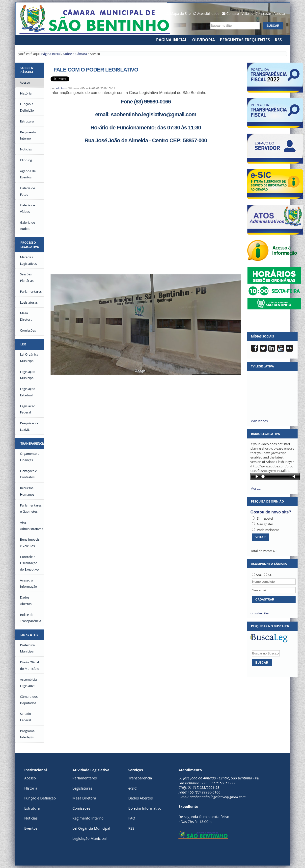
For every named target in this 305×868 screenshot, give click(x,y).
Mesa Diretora (84, 798)
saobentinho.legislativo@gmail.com (218, 797)
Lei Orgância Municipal (91, 828)
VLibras (247, 13)
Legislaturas (82, 788)
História (31, 788)
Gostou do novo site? (271, 512)
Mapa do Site (180, 13)
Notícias (31, 818)
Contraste (263, 13)
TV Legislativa (263, 366)
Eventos (31, 828)
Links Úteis (29, 635)
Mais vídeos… (260, 421)
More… (256, 488)
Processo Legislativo (30, 245)
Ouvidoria (203, 40)
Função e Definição (40, 798)
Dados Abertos (141, 798)
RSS (278, 40)
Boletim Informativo (145, 808)
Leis (24, 344)
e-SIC (133, 788)
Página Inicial (172, 40)
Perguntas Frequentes (245, 40)
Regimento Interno (88, 818)
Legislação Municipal (89, 838)
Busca (209, 21)
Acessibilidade (208, 13)
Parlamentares (84, 778)
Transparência (30, 444)
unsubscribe (260, 613)
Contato (233, 13)
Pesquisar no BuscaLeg (270, 626)
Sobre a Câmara (75, 54)
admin (59, 88)
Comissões (81, 808)
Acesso (30, 778)
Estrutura (32, 808)
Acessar (280, 13)
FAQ (132, 818)
